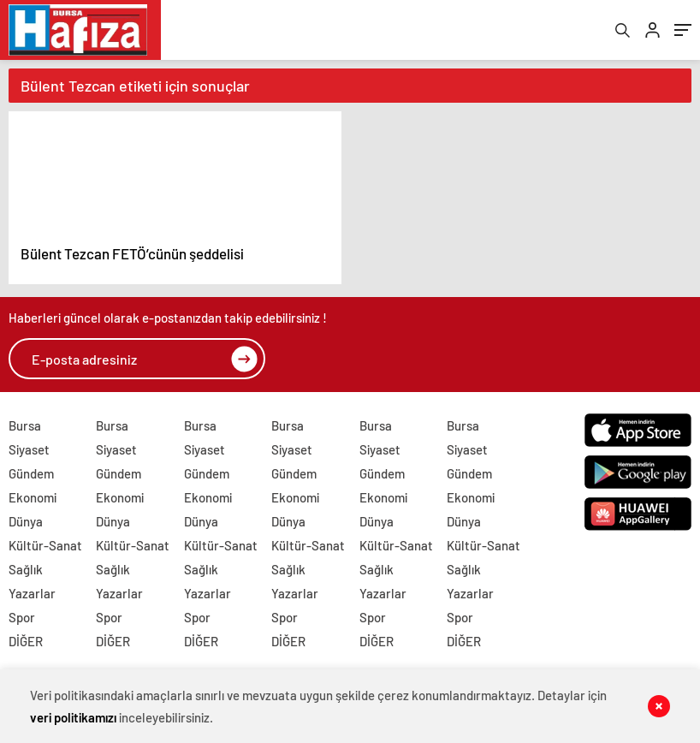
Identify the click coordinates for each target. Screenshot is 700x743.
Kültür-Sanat (45, 545)
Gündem (31, 473)
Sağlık (26, 569)
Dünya (26, 521)
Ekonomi (33, 497)
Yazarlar (32, 593)
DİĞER (26, 641)
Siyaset (29, 449)
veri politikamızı (73, 717)
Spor (22, 617)
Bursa (25, 425)
